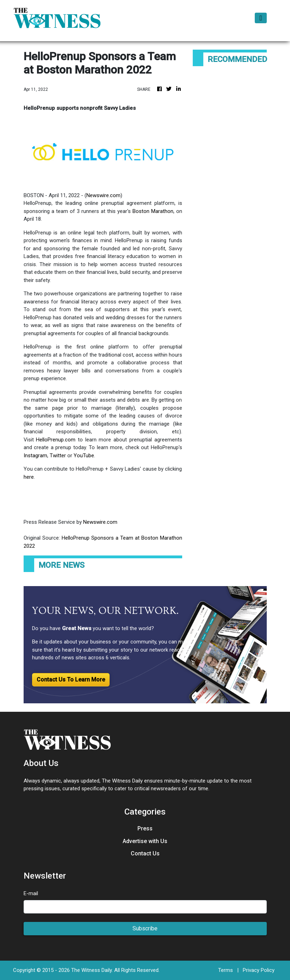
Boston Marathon (152, 211)
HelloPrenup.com (56, 440)
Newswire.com (103, 195)
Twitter (58, 456)
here (29, 477)
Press (145, 828)
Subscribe (145, 928)
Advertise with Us (145, 841)
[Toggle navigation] (261, 18)
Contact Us (145, 853)
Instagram (35, 456)
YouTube (84, 456)
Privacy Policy (259, 970)
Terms (226, 970)
